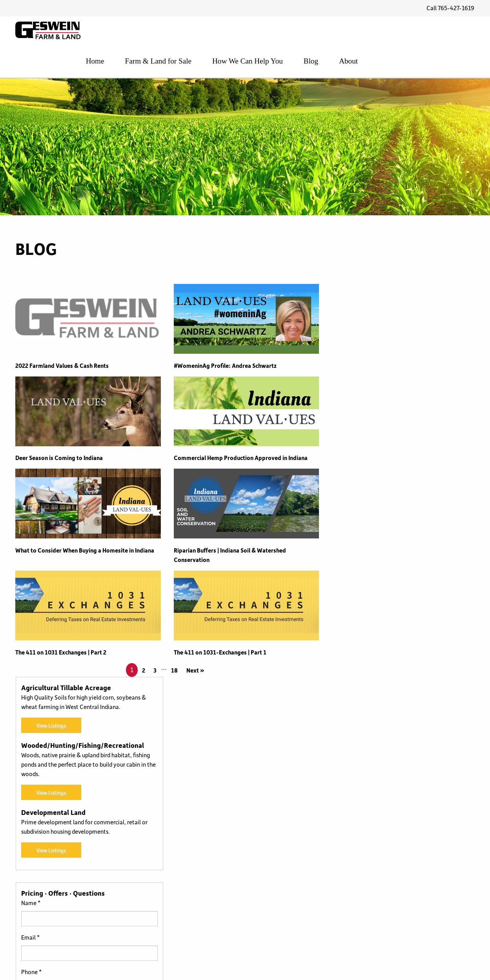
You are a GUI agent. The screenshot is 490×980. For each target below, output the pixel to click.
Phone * (345, 580)
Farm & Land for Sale (279, 32)
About (465, 32)
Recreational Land (294, 857)
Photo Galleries (290, 844)
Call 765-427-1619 (451, 8)
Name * (345, 511)
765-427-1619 (34, 916)
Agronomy (186, 818)
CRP (178, 857)
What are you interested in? (370, 614)
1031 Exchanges (192, 805)
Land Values (286, 805)
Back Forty (186, 831)
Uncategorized (289, 896)
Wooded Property (293, 944)
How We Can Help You (365, 32)
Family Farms (189, 870)
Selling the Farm (291, 870)
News (277, 831)
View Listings (364, 334)
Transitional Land (292, 883)
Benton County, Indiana (46, 805)
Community (188, 844)
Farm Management (197, 896)
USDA (278, 909)
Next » (195, 671)
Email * (344, 545)
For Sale (183, 922)
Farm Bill (184, 883)
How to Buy (187, 935)
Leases (279, 818)
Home (216, 32)
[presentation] (395, 699)
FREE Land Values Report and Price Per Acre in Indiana (84, 820)
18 (174, 671)
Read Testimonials (39, 856)
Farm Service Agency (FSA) (207, 909)
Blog (427, 32)
